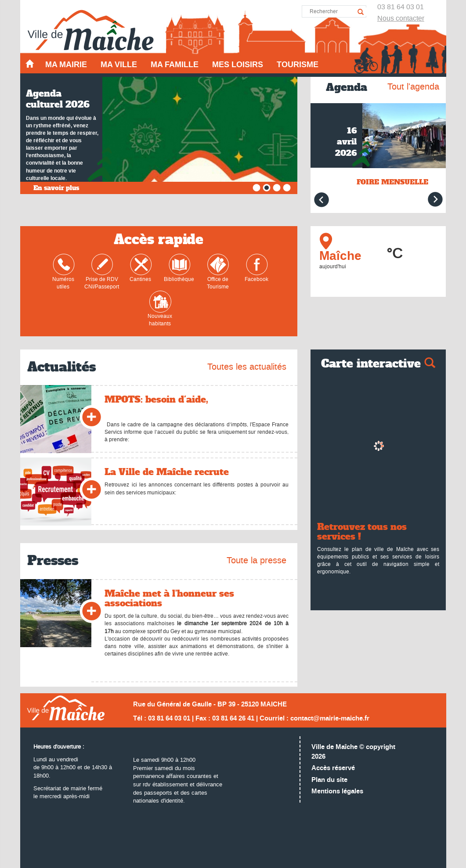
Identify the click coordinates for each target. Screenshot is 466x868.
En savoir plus (56, 188)
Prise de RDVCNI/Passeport (102, 272)
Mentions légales (337, 791)
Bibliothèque (179, 268)
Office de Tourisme (218, 272)
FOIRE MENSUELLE (392, 182)
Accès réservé (333, 768)
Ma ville (119, 65)
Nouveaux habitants (160, 309)
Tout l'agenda (413, 86)
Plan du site (329, 780)
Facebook (256, 268)
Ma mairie (66, 65)
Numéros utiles (64, 272)
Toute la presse (256, 560)
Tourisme (298, 65)
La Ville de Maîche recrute (167, 472)
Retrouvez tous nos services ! (362, 532)
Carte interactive (378, 364)
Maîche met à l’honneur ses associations (169, 598)
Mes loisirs (238, 65)
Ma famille (175, 65)
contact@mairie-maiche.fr (330, 719)
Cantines (141, 268)
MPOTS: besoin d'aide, (156, 400)
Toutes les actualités (247, 367)
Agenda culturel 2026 (58, 99)
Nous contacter (401, 18)
